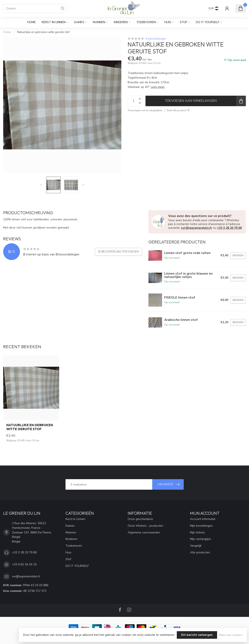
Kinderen (121, 22)
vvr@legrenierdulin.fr (197, 228)
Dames (79, 22)
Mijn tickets (197, 532)
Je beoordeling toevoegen (119, 252)
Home (31, 22)
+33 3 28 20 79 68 (229, 228)
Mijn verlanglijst (200, 539)
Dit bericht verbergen (197, 635)
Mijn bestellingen (201, 526)
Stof (183, 22)
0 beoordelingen (156, 39)
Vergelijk (196, 546)
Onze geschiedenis (140, 519)
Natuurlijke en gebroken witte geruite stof (43, 32)
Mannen (99, 22)
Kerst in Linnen (54, 22)
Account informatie (203, 519)
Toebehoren (146, 22)
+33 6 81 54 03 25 (24, 564)
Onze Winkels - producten (145, 526)
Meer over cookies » (231, 635)
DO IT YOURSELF (208, 22)
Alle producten (200, 552)
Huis (168, 22)
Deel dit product (178, 110)
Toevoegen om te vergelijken (145, 110)
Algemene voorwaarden (144, 532)
